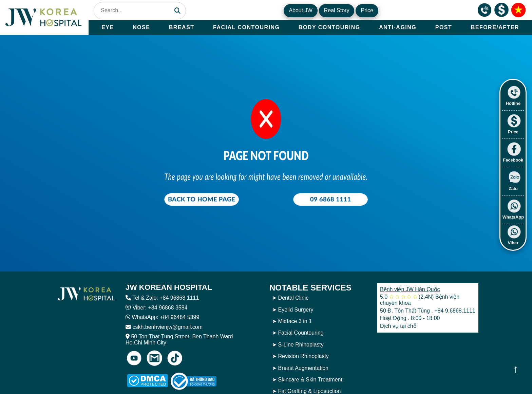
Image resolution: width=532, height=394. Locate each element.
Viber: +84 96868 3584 (160, 308)
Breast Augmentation (303, 368)
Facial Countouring (301, 333)
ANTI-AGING (398, 27)
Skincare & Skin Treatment (310, 380)
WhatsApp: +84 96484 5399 (165, 317)
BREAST (182, 27)
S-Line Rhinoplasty (301, 345)
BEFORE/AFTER (495, 27)
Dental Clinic (293, 298)
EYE (108, 27)
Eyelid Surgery (296, 310)
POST (444, 27)
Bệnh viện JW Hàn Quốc (410, 289)
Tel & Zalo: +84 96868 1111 (166, 298)
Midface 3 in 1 (295, 321)
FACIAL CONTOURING (246, 27)
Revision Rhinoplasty (303, 356)
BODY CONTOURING (329, 27)
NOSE (141, 27)
